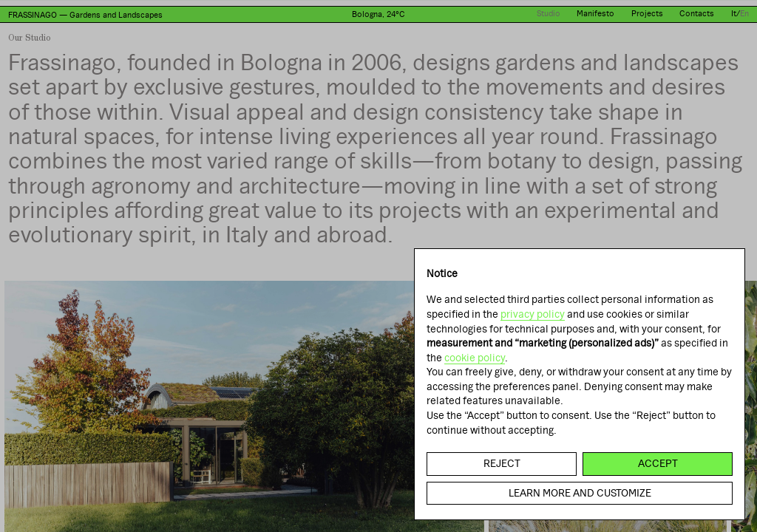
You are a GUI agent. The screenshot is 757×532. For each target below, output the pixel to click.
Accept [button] (658, 463)
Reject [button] (502, 463)
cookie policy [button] (475, 358)
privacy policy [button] (533, 314)
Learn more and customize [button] (580, 493)
